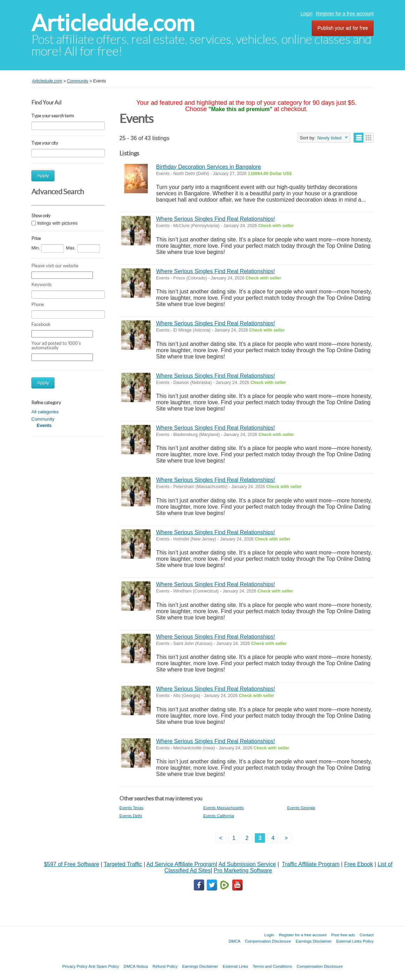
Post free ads (343, 935)
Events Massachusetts (223, 808)
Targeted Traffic (123, 864)
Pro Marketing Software (243, 870)
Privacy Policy (75, 966)
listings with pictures (58, 223)
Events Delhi (131, 816)
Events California (219, 816)
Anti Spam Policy (104, 966)
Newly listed (329, 138)
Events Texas (131, 808)
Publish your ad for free (343, 28)
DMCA (235, 941)
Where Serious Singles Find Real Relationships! (216, 219)
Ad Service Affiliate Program (181, 864)
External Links (235, 966)
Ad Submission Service (247, 864)
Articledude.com (113, 23)
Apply (43, 176)
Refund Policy (165, 966)
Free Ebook (359, 864)
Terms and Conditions (272, 966)
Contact (367, 935)
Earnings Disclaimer (314, 941)
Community (43, 419)
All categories (45, 412)
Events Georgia (301, 808)
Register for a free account (345, 14)
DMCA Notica (136, 966)
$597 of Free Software (72, 864)
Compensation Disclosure (268, 941)
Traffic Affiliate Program (311, 864)
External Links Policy (355, 941)
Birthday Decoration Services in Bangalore (209, 167)
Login (307, 14)
